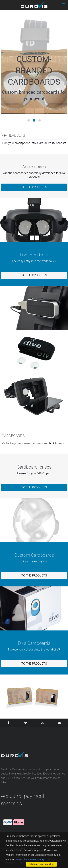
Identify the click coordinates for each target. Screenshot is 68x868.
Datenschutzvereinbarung (29, 860)
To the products (34, 187)
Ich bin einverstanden (41, 864)
